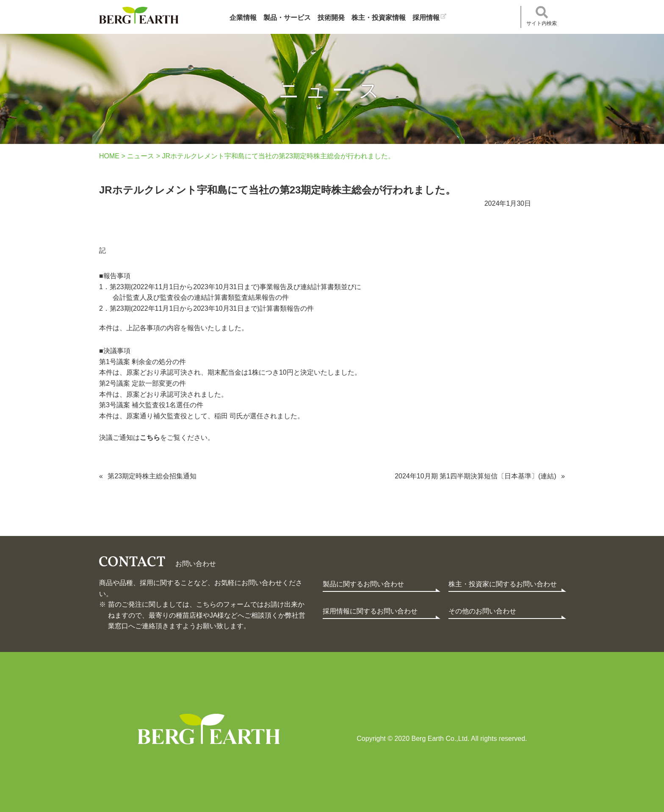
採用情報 (426, 18)
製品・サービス (287, 18)
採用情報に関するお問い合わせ (370, 611)
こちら (150, 438)
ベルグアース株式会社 (139, 15)
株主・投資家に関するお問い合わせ (503, 584)
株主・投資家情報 (379, 18)
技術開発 (331, 18)
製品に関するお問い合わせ (363, 584)
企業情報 (243, 18)
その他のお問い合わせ (482, 611)
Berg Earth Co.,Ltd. (209, 729)
